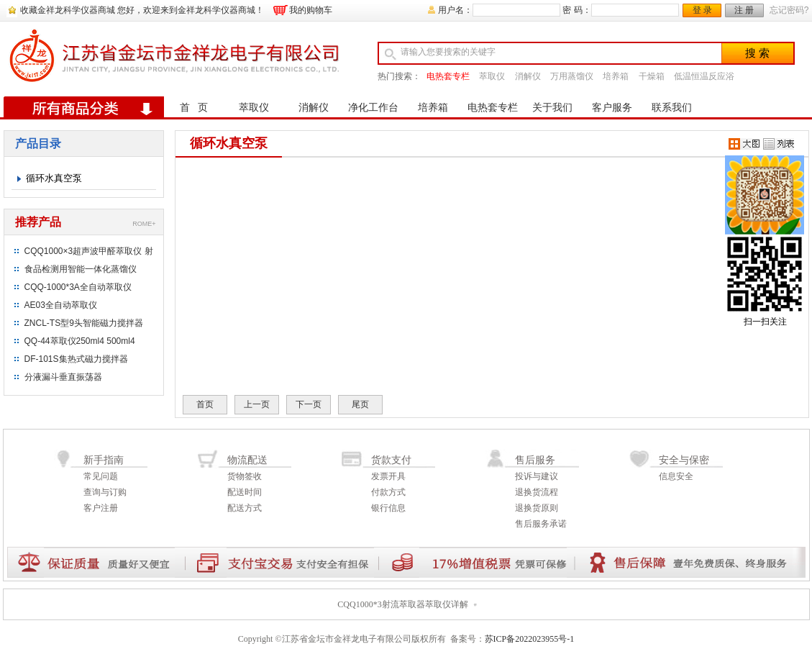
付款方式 (388, 492)
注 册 (744, 10)
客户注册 (101, 508)
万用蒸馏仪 (572, 76)
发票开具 (388, 476)
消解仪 (528, 76)
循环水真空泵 (54, 178)
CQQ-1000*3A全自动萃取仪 (78, 287)
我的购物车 (311, 10)
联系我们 (672, 108)
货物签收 (245, 476)
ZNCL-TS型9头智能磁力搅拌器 (84, 323)
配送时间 (245, 492)
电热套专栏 (448, 76)
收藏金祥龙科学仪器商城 (68, 10)
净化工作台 (373, 108)
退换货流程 (537, 492)
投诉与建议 (537, 476)
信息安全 (676, 476)
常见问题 (101, 476)
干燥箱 (652, 76)
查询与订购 (105, 492)
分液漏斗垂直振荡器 (63, 377)
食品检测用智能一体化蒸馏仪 (81, 269)
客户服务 (612, 108)
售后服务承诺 (541, 524)
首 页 (194, 108)
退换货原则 (537, 508)
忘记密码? (789, 10)
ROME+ (144, 224)
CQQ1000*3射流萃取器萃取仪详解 (402, 604)
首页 (205, 404)
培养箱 (616, 76)
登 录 (702, 10)
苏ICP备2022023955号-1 (530, 639)
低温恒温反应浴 (704, 76)
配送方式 (245, 508)
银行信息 (388, 508)
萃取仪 (492, 76)
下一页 (309, 404)
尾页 (360, 404)
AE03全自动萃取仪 (61, 305)
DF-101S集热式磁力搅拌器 (76, 359)
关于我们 (552, 108)
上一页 (257, 404)
